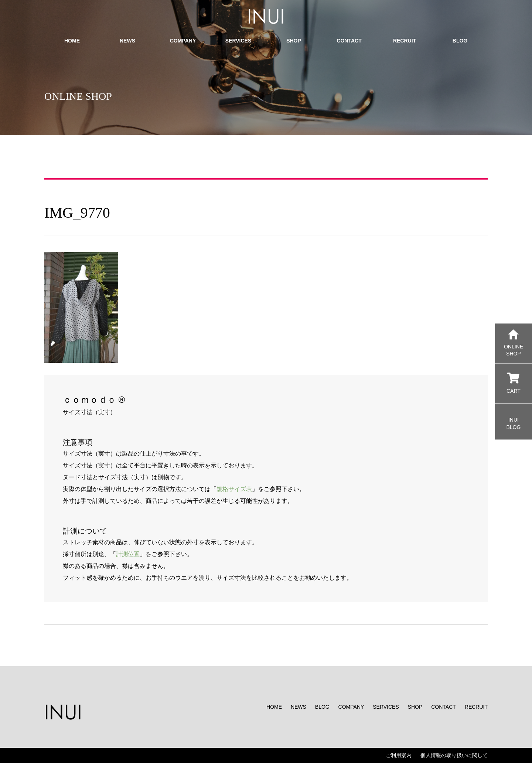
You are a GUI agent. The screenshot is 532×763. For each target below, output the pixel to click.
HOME (274, 707)
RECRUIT (476, 707)
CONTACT (444, 707)
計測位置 (128, 554)
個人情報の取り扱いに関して (454, 755)
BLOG (322, 707)
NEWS (299, 707)
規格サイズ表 (234, 489)
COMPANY (351, 707)
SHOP (415, 707)
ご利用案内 (399, 755)
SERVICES (386, 707)
